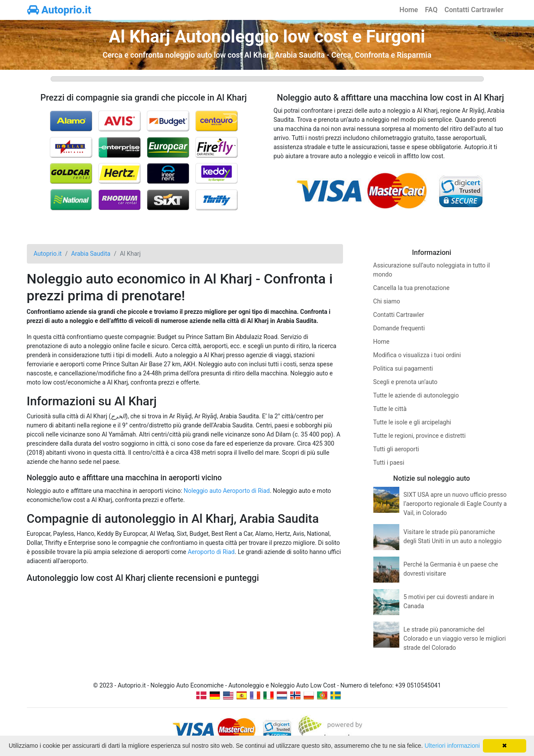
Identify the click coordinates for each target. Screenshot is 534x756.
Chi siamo (387, 301)
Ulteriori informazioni (452, 746)
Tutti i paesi (389, 463)
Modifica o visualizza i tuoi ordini (417, 355)
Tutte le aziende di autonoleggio (416, 395)
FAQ (431, 10)
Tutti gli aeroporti (396, 449)
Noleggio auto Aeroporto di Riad (227, 491)
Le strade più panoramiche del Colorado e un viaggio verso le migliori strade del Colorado (455, 639)
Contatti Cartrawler (474, 10)
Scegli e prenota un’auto (406, 382)
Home (409, 10)
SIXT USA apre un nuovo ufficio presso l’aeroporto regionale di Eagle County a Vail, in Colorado (455, 504)
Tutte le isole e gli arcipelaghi (412, 422)
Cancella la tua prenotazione (411, 288)
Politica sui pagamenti (403, 368)
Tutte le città (390, 409)
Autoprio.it (59, 10)
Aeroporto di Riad (211, 552)
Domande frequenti (399, 328)
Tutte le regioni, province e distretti (420, 436)
